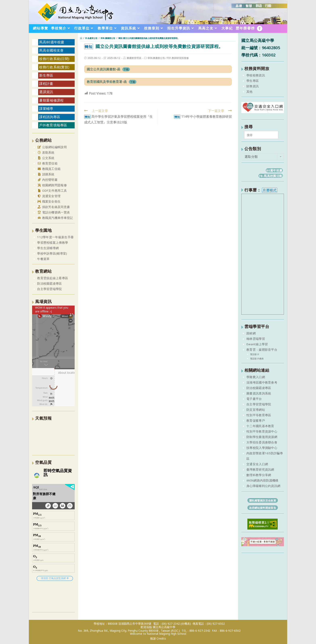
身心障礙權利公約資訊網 (263, 486)
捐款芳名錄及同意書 (53, 207)
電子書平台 (254, 399)
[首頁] (81, 38)
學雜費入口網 (256, 377)
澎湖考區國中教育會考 (262, 382)
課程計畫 (46, 84)
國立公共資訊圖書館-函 (104, 69)
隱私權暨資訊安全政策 (263, 500)
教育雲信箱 (47, 163)
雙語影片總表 (257, 358)
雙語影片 (255, 354)
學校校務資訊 (256, 75)
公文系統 (46, 158)
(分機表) (186, 624)
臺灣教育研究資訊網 (260, 469)
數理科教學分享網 (259, 475)
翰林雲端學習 (256, 339)
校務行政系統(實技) (54, 67)
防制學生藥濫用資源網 (262, 437)
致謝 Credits (158, 639)
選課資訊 (46, 92)
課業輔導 (46, 109)
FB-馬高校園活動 (271, 176)
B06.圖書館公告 (156, 58)
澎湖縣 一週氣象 (53, 437)
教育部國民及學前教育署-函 (107, 82)
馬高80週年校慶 (52, 42)
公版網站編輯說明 (52, 147)
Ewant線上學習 (257, 344)
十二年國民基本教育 (260, 426)
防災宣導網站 (256, 410)
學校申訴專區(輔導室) (52, 253)
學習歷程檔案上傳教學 (53, 242)
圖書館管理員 (134, 58)
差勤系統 (46, 152)
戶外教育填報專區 (53, 125)
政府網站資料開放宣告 (263, 508)
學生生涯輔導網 (48, 248)
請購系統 (46, 174)
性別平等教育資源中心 (262, 431)
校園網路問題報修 (52, 185)
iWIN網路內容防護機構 (262, 480)
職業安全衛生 (49, 201)
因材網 (251, 333)
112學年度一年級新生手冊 (55, 237)
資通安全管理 (49, 196)
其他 (250, 92)
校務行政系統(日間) (54, 59)
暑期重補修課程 (51, 100)
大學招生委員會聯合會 (262, 442)
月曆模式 (269, 190)
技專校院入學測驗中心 (262, 448)
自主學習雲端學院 (49, 289)
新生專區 (46, 75)
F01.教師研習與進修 (178, 58)
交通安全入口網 (257, 464)
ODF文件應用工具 (52, 190)
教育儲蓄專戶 (256, 420)
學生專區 (253, 81)
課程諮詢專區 (50, 117)
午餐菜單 (43, 259)
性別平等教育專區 (259, 415)
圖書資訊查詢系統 (259, 393)
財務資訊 (253, 86)
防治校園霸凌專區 (49, 283)
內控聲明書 (47, 180)
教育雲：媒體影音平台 (262, 350)
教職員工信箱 (49, 169)
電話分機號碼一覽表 (53, 212)
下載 (126, 69)
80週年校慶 (274, 170)
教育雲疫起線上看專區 (53, 278)
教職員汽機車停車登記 (55, 218)
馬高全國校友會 (51, 50)
